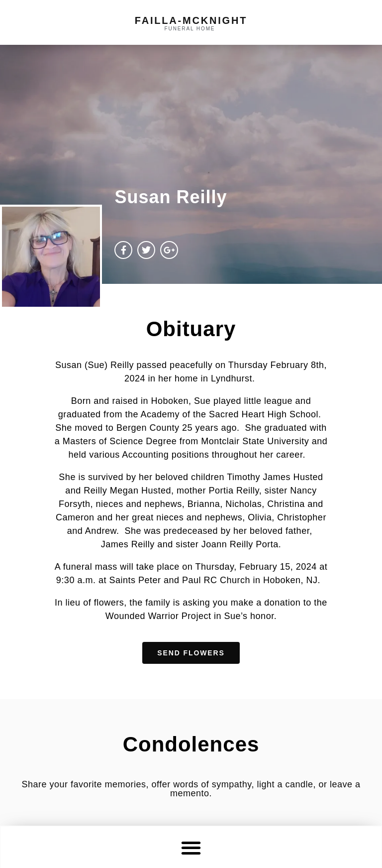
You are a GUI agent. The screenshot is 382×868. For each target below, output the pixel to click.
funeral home (190, 29)
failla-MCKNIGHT (191, 20)
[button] (191, 847)
